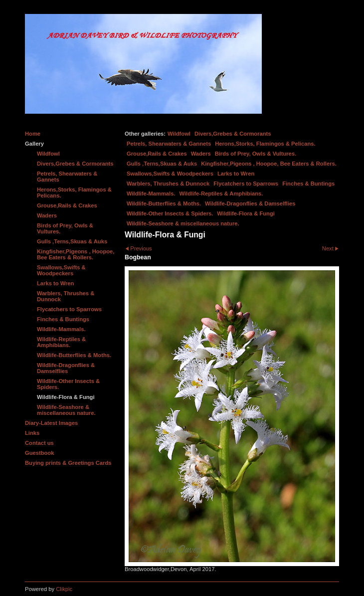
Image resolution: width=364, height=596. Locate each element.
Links (32, 433)
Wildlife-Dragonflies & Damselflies (250, 203)
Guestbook (39, 453)
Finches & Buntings (308, 184)
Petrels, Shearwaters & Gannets (169, 144)
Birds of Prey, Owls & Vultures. (256, 154)
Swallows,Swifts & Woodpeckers (170, 174)
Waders (201, 154)
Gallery (34, 144)
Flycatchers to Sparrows (246, 184)
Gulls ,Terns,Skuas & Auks (162, 164)
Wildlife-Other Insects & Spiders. (170, 213)
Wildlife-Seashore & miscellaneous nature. (183, 223)
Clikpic (64, 589)
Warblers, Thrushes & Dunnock (168, 184)
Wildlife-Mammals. (151, 194)
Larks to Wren (236, 174)
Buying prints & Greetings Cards (68, 463)
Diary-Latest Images (51, 423)
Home (33, 134)
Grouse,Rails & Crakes (157, 154)
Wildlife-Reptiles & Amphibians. (221, 194)
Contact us (39, 443)
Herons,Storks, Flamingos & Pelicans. (265, 144)
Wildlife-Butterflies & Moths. (164, 203)
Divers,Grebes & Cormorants (233, 134)
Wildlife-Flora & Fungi (246, 213)
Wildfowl (179, 134)
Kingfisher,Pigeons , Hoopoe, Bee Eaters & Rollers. (269, 164)
